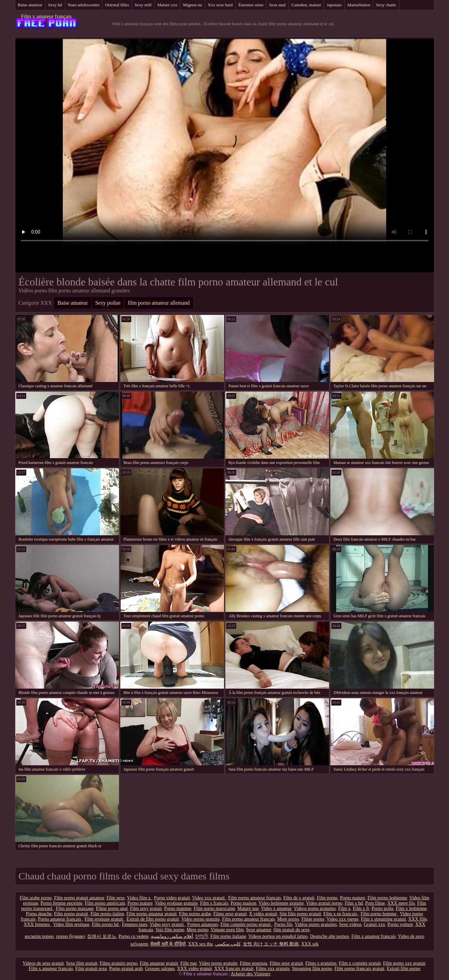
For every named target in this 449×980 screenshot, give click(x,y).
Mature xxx (167, 5)
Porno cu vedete (134, 936)
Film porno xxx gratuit (404, 963)
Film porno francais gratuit (359, 969)
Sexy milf (143, 5)
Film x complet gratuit (360, 963)
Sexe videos (350, 924)
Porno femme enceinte (61, 903)
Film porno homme (379, 914)
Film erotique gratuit (104, 919)
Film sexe (115, 898)
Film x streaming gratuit (384, 919)
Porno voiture (400, 924)
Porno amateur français (60, 919)
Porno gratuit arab (126, 969)
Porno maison (243, 903)
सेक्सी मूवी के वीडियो (168, 944)
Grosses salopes (160, 969)
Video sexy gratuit (167, 924)
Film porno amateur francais (248, 919)
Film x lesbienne (411, 908)
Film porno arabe (195, 914)
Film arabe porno (36, 898)
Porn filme (375, 903)
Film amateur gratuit (159, 963)
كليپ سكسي (228, 944)
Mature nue (248, 908)
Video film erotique (71, 924)
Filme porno (313, 919)
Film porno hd (106, 924)
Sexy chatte (386, 5)
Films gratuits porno (119, 963)
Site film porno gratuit (300, 914)
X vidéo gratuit (263, 914)
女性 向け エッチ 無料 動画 (271, 944)
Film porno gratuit (71, 914)
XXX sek (310, 944)
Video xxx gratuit (209, 898)
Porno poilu (383, 908)
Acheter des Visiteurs (250, 974)
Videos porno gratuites (315, 908)
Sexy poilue (108, 303)
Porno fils (283, 924)
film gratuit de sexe (291, 930)
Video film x (139, 898)
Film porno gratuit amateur (79, 898)
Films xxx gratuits (273, 969)
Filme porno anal (112, 908)
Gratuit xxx (375, 924)
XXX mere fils (401, 903)
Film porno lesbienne (387, 898)
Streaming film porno (312, 969)
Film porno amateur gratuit (151, 914)
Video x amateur (276, 908)
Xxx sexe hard (220, 5)
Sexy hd (55, 5)
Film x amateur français (46, 16)
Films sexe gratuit (230, 914)
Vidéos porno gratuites (316, 924)
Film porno (327, 898)
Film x (344, 908)
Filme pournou (254, 963)
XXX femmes (37, 924)
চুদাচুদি (202, 936)
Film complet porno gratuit (246, 924)
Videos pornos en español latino (278, 936)
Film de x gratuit (299, 898)
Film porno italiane (228, 936)
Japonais (334, 5)
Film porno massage (75, 908)
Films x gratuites (321, 963)
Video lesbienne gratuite (281, 903)
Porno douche (39, 914)
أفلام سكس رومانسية (172, 936)
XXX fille (417, 919)
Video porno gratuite (200, 919)
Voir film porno (170, 930)
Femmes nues (135, 924)
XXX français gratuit (234, 969)
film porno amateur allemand (159, 303)
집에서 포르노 (102, 936)
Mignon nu (192, 5)
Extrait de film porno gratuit (153, 919)
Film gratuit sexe (91, 969)
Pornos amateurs (203, 924)
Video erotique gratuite (176, 903)
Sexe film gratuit (82, 963)
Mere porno (288, 919)
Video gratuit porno (324, 903)
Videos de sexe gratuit (43, 963)
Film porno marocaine (214, 908)
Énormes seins (251, 5)
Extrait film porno (404, 969)
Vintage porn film (227, 930)
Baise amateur (30, 5)
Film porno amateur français (255, 898)
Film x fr (361, 908)
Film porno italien (107, 914)
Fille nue (189, 963)
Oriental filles (117, 5)
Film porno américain (105, 903)
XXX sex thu (200, 944)
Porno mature (353, 898)
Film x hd (354, 903)
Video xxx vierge (343, 919)
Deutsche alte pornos (330, 936)
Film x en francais (341, 914)
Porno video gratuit (172, 898)
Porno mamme (178, 908)
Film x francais (214, 903)
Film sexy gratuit (146, 908)
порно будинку (71, 936)
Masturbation (359, 5)
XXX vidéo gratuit (195, 969)
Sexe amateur (258, 930)
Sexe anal (277, 5)
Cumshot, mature (306, 5)
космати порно (39, 936)
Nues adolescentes (84, 5)
